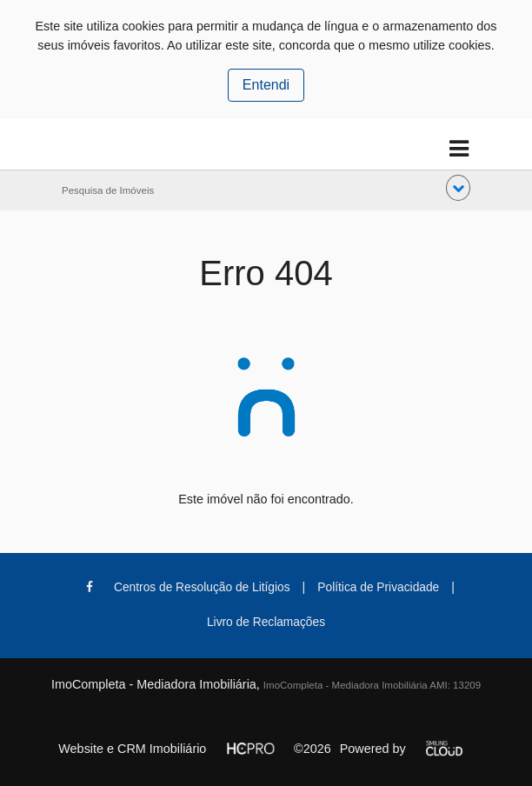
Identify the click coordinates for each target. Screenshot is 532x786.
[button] (458, 188)
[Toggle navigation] (459, 149)
